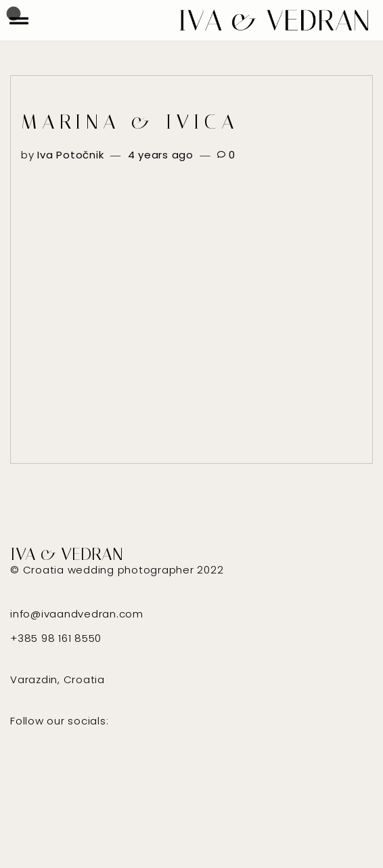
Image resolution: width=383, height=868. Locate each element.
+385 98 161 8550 (56, 638)
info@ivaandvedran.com (77, 614)
